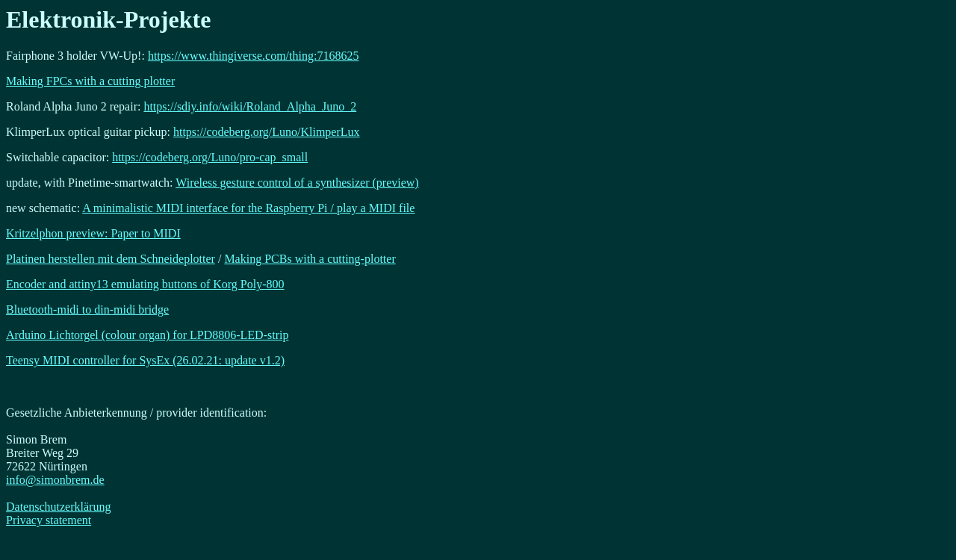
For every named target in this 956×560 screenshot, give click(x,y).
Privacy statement (49, 520)
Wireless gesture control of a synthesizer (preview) (297, 183)
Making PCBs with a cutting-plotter (310, 259)
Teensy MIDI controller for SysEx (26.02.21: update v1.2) (145, 360)
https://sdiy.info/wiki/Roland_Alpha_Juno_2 (250, 106)
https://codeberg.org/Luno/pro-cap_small (210, 157)
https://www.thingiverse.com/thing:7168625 (254, 56)
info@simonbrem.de (55, 480)
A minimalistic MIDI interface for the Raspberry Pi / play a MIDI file (248, 208)
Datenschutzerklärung (58, 507)
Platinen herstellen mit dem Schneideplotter (111, 259)
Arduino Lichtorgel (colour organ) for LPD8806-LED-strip (147, 335)
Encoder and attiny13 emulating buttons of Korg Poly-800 (145, 284)
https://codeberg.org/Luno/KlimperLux (267, 132)
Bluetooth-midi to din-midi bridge (87, 309)
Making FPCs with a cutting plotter (90, 81)
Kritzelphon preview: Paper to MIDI (93, 233)
